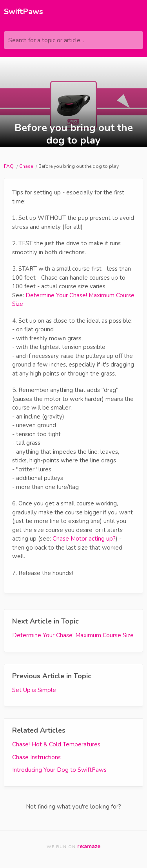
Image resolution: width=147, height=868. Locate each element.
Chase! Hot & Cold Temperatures (56, 744)
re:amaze (89, 846)
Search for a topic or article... (46, 40)
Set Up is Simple (34, 690)
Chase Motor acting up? (84, 539)
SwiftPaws (24, 12)
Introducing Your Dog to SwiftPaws (59, 770)
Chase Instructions (36, 757)
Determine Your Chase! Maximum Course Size (73, 635)
